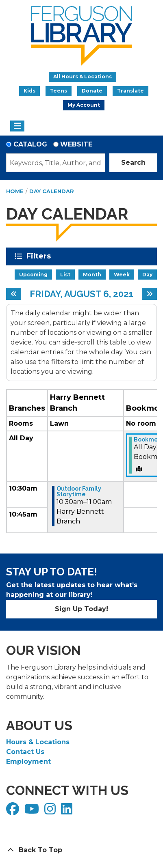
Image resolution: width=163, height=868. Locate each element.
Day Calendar (52, 191)
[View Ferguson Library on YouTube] (33, 811)
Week (122, 275)
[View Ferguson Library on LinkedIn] (68, 811)
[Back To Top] (81, 850)
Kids (29, 91)
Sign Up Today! (81, 609)
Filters (40, 256)
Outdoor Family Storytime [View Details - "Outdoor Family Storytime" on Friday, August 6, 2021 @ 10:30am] (79, 491)
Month (92, 275)
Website (76, 144)
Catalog (30, 144)
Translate (130, 91)
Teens (59, 91)
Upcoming (33, 275)
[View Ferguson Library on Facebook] (14, 811)
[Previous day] (14, 294)
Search (133, 163)
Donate (92, 91)
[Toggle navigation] (17, 126)
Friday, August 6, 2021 (81, 294)
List (65, 275)
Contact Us (25, 752)
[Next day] (149, 294)
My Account (84, 105)
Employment (28, 761)
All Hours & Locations (83, 76)
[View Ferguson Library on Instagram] (51, 811)
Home (15, 191)
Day (147, 275)
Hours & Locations (38, 742)
